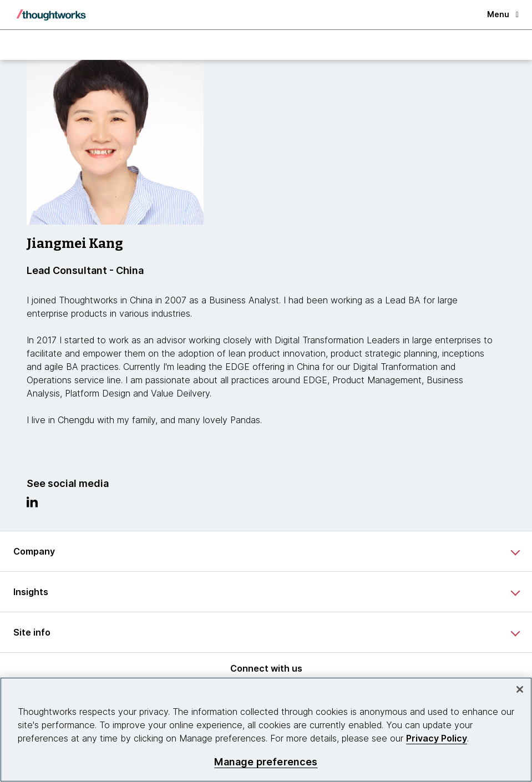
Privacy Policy (437, 738)
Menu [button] (503, 14)
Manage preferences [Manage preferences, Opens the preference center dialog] (266, 762)
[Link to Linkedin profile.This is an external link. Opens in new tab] (32, 505)
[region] (266, 730)
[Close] (520, 689)
